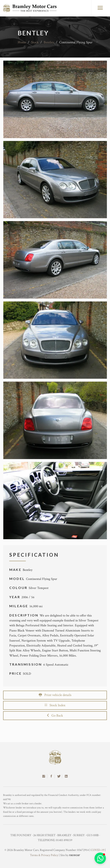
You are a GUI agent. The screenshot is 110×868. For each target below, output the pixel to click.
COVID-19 (98, 850)
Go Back (55, 716)
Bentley (49, 42)
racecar (74, 855)
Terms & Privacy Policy (44, 855)
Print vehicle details (55, 695)
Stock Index (55, 705)
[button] (100, 858)
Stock (35, 42)
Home (22, 42)
